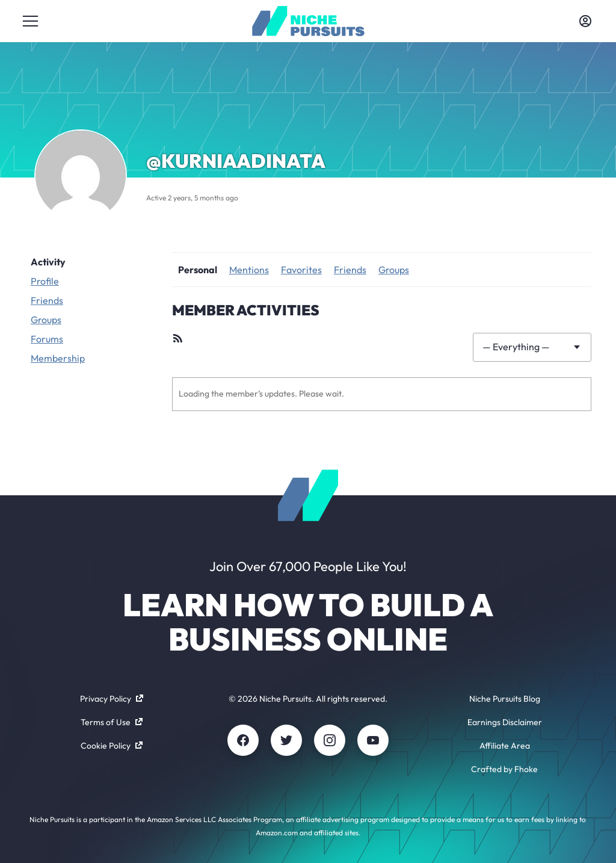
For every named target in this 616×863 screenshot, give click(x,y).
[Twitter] (286, 740)
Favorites (301, 270)
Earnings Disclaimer (505, 722)
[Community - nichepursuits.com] (308, 21)
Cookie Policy (112, 746)
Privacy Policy (112, 699)
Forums (47, 339)
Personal (198, 270)
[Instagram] (330, 740)
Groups (46, 320)
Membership (58, 358)
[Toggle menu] (31, 21)
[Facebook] (243, 740)
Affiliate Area (505, 746)
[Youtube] (373, 740)
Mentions (249, 270)
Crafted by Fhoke (504, 769)
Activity (48, 262)
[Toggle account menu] (585, 21)
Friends (47, 300)
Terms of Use (112, 722)
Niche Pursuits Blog (505, 699)
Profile (45, 281)
